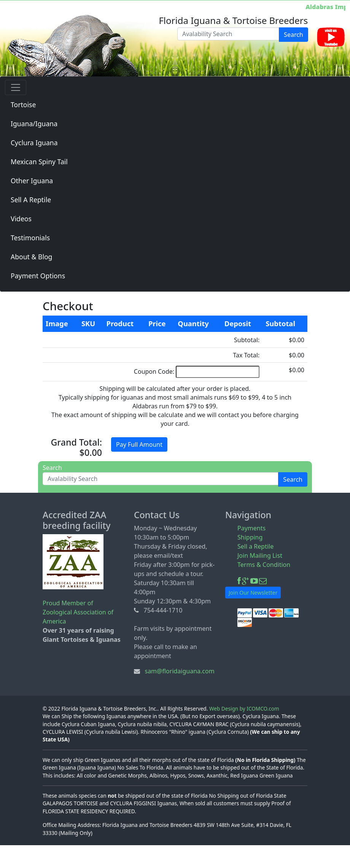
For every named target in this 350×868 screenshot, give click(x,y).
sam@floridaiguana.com (179, 671)
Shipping (250, 537)
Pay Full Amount (139, 444)
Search (294, 35)
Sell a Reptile (255, 546)
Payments (251, 528)
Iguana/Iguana (34, 124)
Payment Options (38, 276)
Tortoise (23, 105)
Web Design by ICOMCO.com (244, 709)
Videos (21, 219)
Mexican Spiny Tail (39, 162)
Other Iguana (32, 181)
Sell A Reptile (31, 200)
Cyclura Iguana (34, 143)
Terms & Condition (264, 565)
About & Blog (31, 257)
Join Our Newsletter (253, 593)
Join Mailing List (260, 555)
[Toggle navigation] (16, 87)
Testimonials (30, 238)
